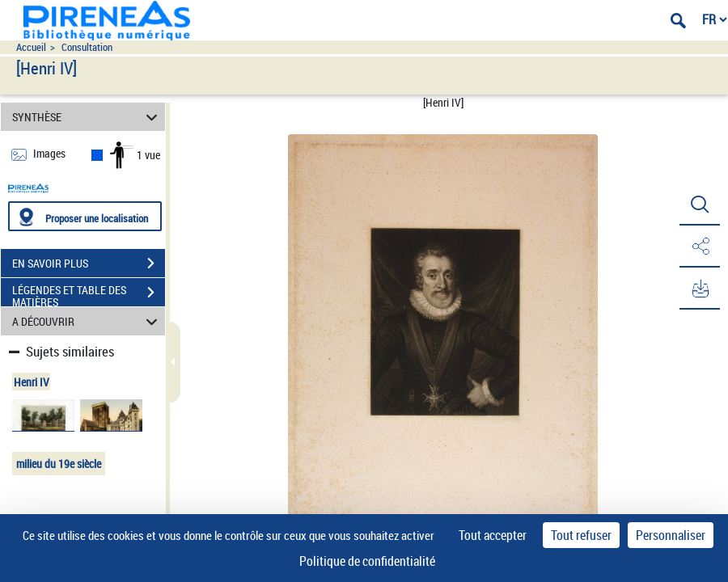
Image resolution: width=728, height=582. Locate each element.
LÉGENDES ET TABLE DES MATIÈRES (89, 294)
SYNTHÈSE (87, 117)
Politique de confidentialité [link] (367, 561)
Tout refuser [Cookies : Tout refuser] (581, 535)
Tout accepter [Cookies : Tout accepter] (493, 535)
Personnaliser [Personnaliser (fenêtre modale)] (671, 535)
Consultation (87, 47)
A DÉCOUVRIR (87, 321)
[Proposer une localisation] (85, 216)
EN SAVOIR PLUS (89, 264)
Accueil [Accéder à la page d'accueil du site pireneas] (31, 47)
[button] (700, 205)
